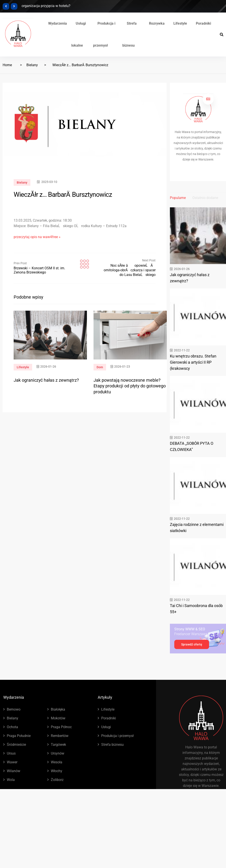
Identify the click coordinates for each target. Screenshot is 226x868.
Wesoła (57, 762)
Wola (11, 780)
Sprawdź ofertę (192, 644)
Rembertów (60, 736)
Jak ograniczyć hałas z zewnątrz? (46, 380)
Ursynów (58, 753)
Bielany (32, 65)
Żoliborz (57, 780)
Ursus (11, 753)
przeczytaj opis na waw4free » (37, 237)
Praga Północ (61, 727)
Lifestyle (180, 23)
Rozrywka (157, 23)
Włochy (57, 771)
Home (7, 65)
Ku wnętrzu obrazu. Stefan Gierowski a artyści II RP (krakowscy (193, 362)
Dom (100, 367)
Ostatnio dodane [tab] (205, 198)
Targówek (58, 745)
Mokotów (58, 718)
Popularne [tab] (178, 198)
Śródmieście (16, 745)
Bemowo (14, 709)
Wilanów (14, 771)
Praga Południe (19, 736)
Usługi (106, 727)
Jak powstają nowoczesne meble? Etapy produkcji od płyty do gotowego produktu (130, 386)
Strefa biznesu (112, 745)
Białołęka (58, 709)
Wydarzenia (58, 23)
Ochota (12, 727)
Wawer (12, 762)
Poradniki (203, 23)
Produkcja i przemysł (117, 736)
